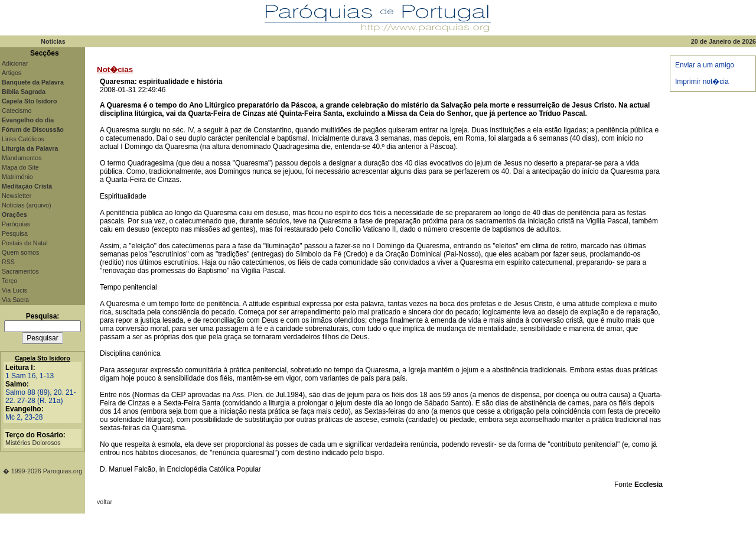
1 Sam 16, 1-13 (30, 376)
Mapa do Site (20, 167)
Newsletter (17, 196)
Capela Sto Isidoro (43, 358)
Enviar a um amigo (705, 65)
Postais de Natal (25, 243)
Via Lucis (14, 290)
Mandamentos (22, 158)
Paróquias (16, 224)
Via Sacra (15, 300)
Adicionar (15, 63)
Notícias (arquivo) (27, 205)
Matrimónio (17, 177)
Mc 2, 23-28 (24, 417)
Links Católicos (23, 139)
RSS (8, 262)
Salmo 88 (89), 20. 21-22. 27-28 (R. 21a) (40, 397)
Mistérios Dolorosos (33, 443)
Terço (9, 281)
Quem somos (20, 252)
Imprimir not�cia (702, 82)
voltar (105, 502)
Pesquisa (15, 233)
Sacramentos (20, 271)
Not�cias (115, 69)
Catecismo (17, 111)
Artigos (12, 73)
